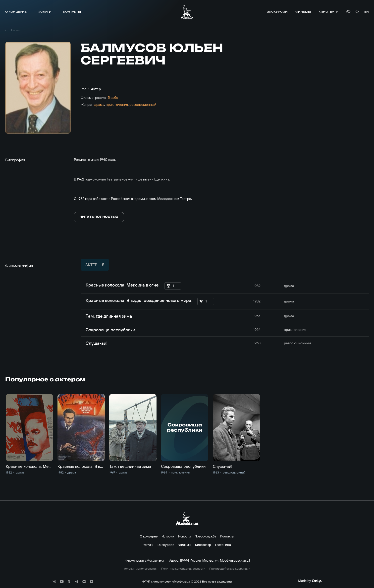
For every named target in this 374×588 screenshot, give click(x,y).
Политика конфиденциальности (183, 569)
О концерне (16, 12)
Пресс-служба (205, 536)
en (367, 12)
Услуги (45, 12)
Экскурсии (277, 12)
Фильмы (303, 12)
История (168, 536)
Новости (184, 536)
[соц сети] (54, 582)
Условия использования (140, 569)
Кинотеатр (328, 12)
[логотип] (187, 12)
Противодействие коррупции (230, 569)
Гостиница (223, 545)
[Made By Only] (310, 581)
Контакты (72, 12)
